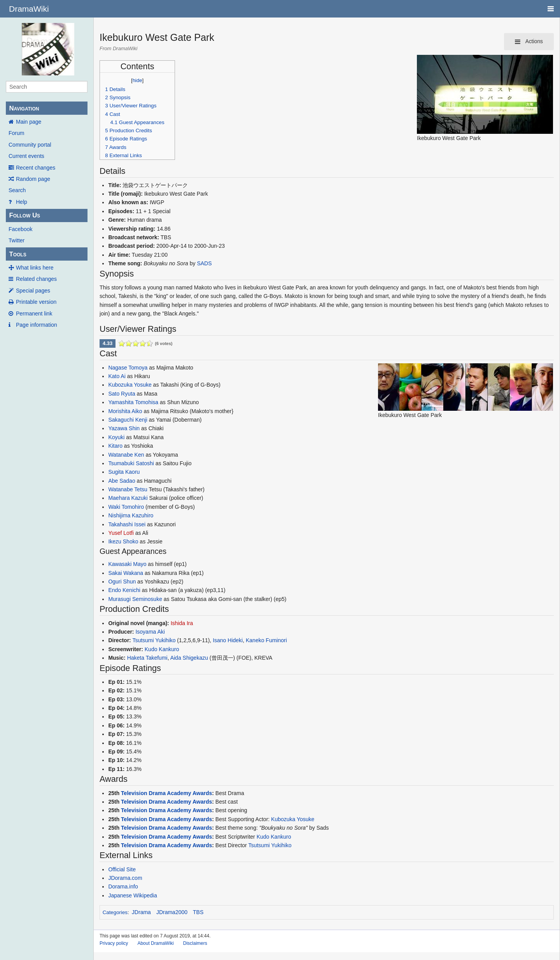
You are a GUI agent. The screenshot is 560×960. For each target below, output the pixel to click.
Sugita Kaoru (124, 472)
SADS (204, 263)
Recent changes (36, 168)
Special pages (33, 291)
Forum (16, 133)
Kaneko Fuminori (266, 640)
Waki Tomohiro (126, 507)
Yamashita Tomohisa (133, 402)
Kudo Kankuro (162, 649)
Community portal (30, 145)
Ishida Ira (182, 623)
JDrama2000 (172, 912)
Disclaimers (195, 943)
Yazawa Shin (124, 428)
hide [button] (137, 80)
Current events (26, 156)
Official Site (122, 869)
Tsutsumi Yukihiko (154, 640)
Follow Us (24, 215)
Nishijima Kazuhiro (131, 515)
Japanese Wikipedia (132, 895)
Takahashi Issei (127, 524)
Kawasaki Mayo (127, 564)
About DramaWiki (155, 943)
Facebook (20, 229)
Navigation (24, 108)
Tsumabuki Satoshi (131, 463)
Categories (115, 912)
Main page (29, 122)
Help (22, 202)
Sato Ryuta (122, 394)
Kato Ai (117, 376)
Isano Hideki (228, 640)
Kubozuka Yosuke (130, 385)
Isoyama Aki (150, 632)
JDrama (141, 912)
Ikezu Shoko (123, 541)
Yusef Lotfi (121, 533)
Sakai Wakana (126, 573)
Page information (37, 325)
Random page (33, 179)
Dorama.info (123, 886)
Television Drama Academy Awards (166, 793)
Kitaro (115, 446)
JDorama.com (125, 878)
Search (17, 190)
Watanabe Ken (126, 455)
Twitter (17, 240)
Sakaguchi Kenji (128, 420)
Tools (17, 254)
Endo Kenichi (124, 590)
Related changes (36, 279)
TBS (198, 912)
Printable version (36, 302)
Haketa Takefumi (147, 658)
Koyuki (116, 437)
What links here (35, 268)
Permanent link (34, 314)
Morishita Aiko (125, 411)
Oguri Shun (122, 582)
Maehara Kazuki (128, 498)
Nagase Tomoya (128, 368)
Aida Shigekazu (189, 658)
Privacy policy (114, 943)
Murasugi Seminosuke (135, 599)
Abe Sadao (122, 481)
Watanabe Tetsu (128, 489)
